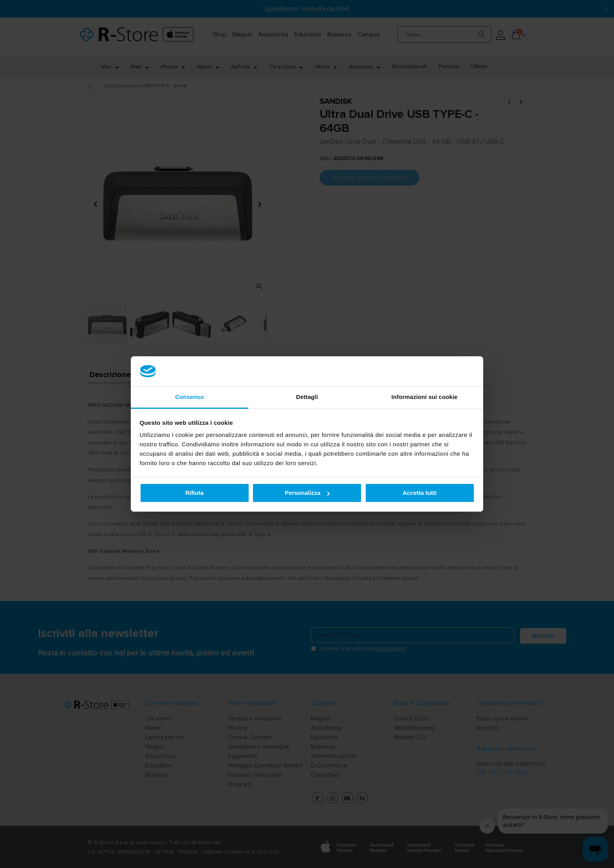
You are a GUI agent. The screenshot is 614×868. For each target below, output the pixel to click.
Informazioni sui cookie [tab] (425, 397)
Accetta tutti (420, 493)
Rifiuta (194, 493)
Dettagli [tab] (307, 397)
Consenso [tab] (189, 397)
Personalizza (307, 493)
